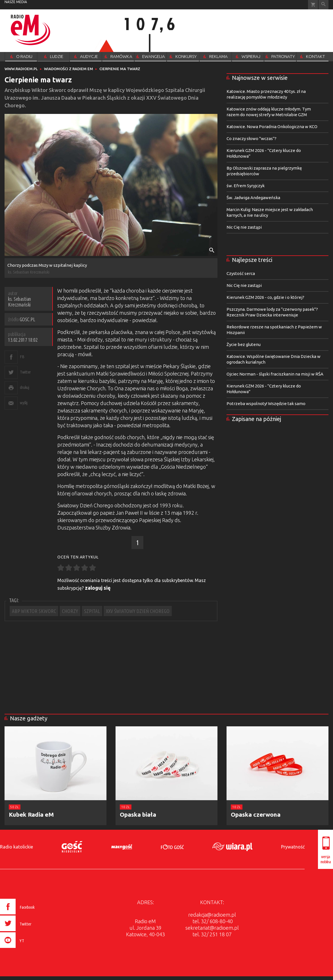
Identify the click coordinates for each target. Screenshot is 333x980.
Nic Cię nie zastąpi (244, 227)
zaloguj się (98, 588)
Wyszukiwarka (323, 5)
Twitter (25, 372)
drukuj (24, 387)
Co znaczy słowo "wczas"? (252, 138)
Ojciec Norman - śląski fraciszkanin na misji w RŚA (275, 374)
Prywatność (293, 847)
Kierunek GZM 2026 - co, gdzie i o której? (265, 297)
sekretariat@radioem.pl (212, 928)
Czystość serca (241, 273)
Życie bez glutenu (244, 344)
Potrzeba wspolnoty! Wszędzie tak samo (266, 404)
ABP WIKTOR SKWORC (34, 611)
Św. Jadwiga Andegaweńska (253, 198)
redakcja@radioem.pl (212, 915)
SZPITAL (92, 611)
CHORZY (70, 611)
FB (22, 357)
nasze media (16, 2)
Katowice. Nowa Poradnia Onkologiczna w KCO (272, 127)
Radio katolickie (16, 847)
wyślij (24, 403)
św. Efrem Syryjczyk (246, 186)
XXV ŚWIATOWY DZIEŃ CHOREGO (138, 611)
